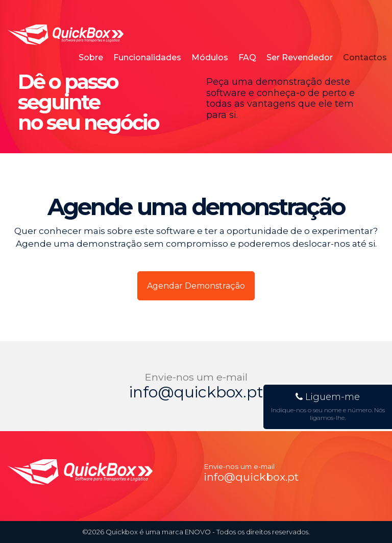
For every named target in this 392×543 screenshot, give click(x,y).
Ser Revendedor (300, 57)
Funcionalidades (147, 57)
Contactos (365, 57)
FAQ (247, 57)
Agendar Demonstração (196, 286)
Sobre (91, 57)
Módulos (210, 57)
